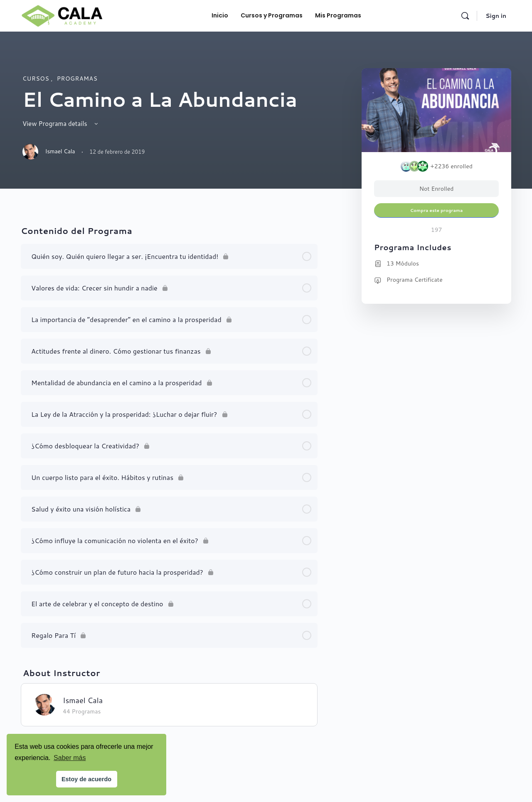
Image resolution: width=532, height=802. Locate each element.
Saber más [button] (70, 758)
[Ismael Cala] (44, 704)
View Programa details (61, 124)
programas (77, 79)
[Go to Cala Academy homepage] (62, 15)
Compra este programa (436, 210)
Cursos (37, 79)
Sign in (496, 16)
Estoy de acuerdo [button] (86, 779)
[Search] (465, 16)
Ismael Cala (83, 700)
